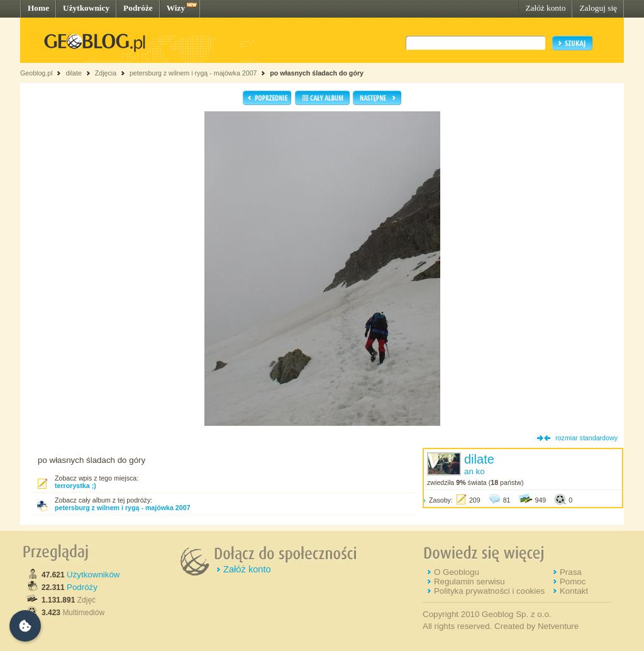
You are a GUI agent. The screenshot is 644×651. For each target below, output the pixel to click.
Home (38, 8)
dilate (73, 73)
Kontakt (574, 591)
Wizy (176, 8)
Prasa (571, 572)
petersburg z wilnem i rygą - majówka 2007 (193, 73)
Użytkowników (93, 575)
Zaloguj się (598, 8)
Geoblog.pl (36, 73)
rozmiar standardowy (586, 438)
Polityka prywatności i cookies (489, 591)
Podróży (82, 587)
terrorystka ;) (75, 486)
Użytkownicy (86, 8)
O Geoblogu (457, 572)
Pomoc (573, 581)
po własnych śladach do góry (317, 73)
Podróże (138, 8)
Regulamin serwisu (469, 581)
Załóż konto (545, 8)
